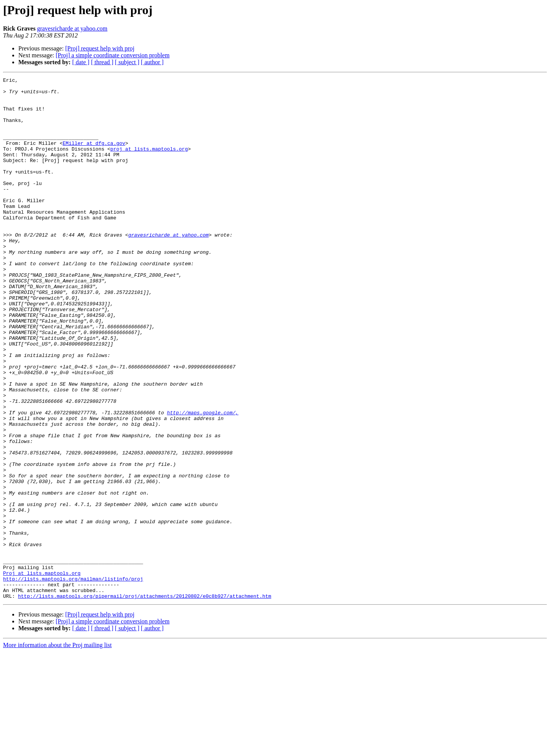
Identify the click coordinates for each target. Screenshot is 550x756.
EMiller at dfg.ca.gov (94, 157)
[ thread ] (102, 62)
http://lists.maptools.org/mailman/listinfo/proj (73, 680)
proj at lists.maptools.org (149, 164)
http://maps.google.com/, (203, 480)
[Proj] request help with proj (100, 48)
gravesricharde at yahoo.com (72, 28)
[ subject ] (127, 62)
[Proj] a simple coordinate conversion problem (113, 55)
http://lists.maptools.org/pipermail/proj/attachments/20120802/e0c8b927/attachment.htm (145, 700)
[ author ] (152, 62)
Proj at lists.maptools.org (42, 673)
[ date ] (81, 62)
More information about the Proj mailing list (57, 749)
